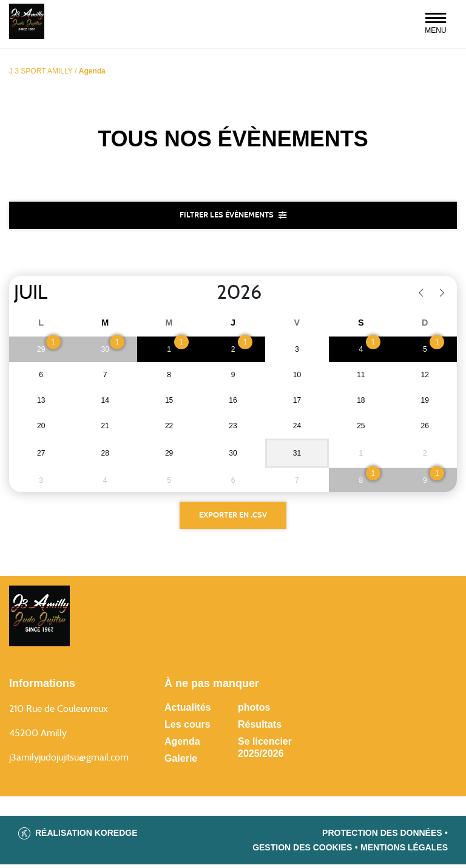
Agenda (182, 745)
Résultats (260, 728)
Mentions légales (404, 851)
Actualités (187, 711)
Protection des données (382, 836)
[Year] (207, 294)
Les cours (187, 728)
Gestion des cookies (302, 851)
